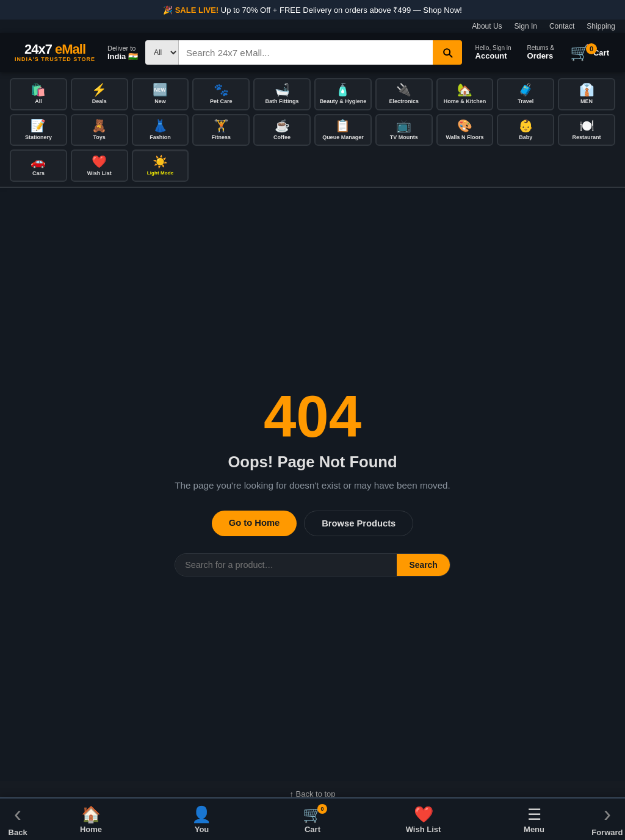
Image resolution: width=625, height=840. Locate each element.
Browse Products (359, 525)
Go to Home (254, 525)
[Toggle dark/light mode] (161, 167)
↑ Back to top (312, 796)
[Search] (306, 52)
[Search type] (162, 52)
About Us (487, 26)
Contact (562, 26)
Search (423, 567)
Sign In (526, 26)
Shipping (601, 26)
